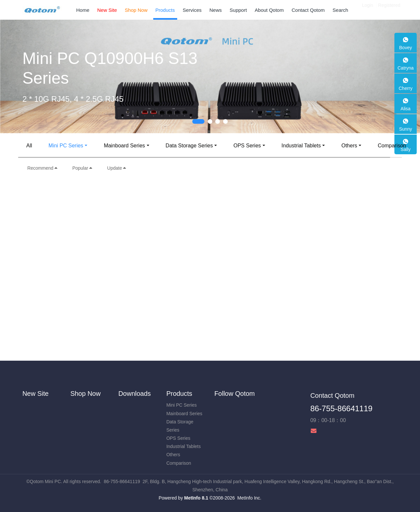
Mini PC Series (66, 146)
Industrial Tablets (301, 146)
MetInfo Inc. (249, 498)
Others (349, 146)
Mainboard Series (124, 146)
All (29, 146)
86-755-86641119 (342, 408)
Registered (389, 10)
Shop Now (85, 394)
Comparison (392, 146)
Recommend (42, 168)
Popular (82, 168)
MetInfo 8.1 (196, 498)
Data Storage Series (189, 146)
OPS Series (247, 146)
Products (179, 394)
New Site (35, 394)
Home (83, 10)
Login (367, 10)
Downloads (135, 394)
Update (117, 168)
